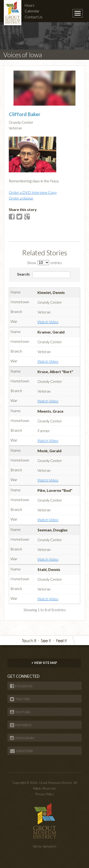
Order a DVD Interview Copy (33, 192)
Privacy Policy (45, 794)
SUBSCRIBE (22, 751)
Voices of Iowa (23, 55)
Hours (30, 5)
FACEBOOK (21, 686)
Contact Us (34, 17)
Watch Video (48, 322)
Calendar (32, 11)
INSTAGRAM (22, 738)
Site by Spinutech (44, 846)
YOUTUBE (20, 712)
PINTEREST (21, 725)
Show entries (44, 263)
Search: (44, 275)
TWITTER (20, 699)
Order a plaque (21, 198)
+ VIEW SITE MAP (44, 663)
